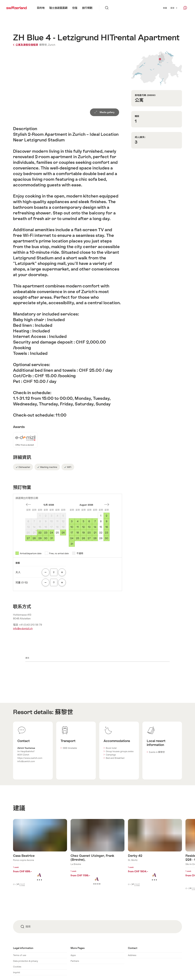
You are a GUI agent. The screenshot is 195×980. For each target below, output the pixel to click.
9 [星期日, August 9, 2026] (107, 521)
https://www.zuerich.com (30, 758)
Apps (73, 955)
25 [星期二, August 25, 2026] (78, 538)
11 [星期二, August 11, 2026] (78, 527)
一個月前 (28, 505)
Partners (75, 961)
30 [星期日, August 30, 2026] (107, 538)
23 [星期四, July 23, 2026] (46, 533)
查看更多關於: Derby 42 (155, 854)
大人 (18, 572)
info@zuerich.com (26, 761)
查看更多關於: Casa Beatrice (40, 854)
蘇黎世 (64, 712)
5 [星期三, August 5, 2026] (83, 521)
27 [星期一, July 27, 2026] (28, 538)
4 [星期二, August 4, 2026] (78, 521)
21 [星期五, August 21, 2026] (95, 533)
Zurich (52, 45)
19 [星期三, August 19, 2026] (83, 533)
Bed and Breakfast (115, 758)
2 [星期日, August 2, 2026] (107, 516)
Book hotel (111, 748)
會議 (165, 8)
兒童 (22, 583)
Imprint (17, 972)
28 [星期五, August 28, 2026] (95, 538)
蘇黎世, (43, 45)
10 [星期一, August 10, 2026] (72, 527)
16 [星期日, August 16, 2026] (107, 527)
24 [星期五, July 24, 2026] (52, 533)
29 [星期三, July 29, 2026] (40, 538)
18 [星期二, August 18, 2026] (78, 533)
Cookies (17, 967)
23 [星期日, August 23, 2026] (107, 533)
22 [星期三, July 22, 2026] (40, 533)
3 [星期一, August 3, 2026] (72, 521)
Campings (111, 755)
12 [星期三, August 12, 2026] (83, 527)
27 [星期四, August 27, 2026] (89, 538)
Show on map (157, 68)
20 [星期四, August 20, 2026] (89, 533)
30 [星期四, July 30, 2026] (46, 538)
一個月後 (107, 505)
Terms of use (20, 955)
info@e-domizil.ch (23, 629)
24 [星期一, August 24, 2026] (72, 538)
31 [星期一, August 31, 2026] (72, 544)
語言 (174, 8)
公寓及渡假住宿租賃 (26, 45)
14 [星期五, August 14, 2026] (95, 527)
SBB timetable (70, 748)
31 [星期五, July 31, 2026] (52, 538)
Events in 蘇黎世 (157, 752)
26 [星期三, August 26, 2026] (83, 538)
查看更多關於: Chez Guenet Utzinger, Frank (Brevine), (98, 856)
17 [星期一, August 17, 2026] (72, 533)
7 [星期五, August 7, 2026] (95, 521)
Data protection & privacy (25, 961)
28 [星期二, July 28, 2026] (34, 538)
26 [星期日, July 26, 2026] (63, 533)
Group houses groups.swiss (120, 751)
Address (132, 955)
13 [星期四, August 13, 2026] (89, 527)
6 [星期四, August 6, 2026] (89, 521)
